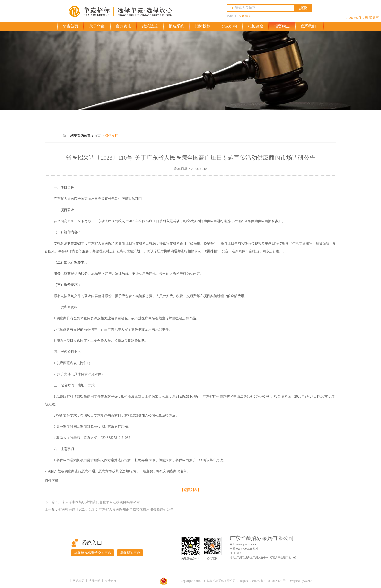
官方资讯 (123, 26)
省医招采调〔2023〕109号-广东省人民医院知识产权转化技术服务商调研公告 (116, 509)
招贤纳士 (282, 26)
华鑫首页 (70, 26)
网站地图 (79, 581)
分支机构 (229, 26)
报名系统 (244, 16)
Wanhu (308, 581)
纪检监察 (256, 26)
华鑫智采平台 (130, 553)
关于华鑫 (97, 26)
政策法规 (150, 26)
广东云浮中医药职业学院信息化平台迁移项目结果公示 (99, 502)
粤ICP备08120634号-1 (274, 581)
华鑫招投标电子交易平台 (93, 553)
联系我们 (308, 26)
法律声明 (95, 581)
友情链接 (111, 581)
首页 (97, 136)
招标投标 (203, 26)
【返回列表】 (190, 490)
